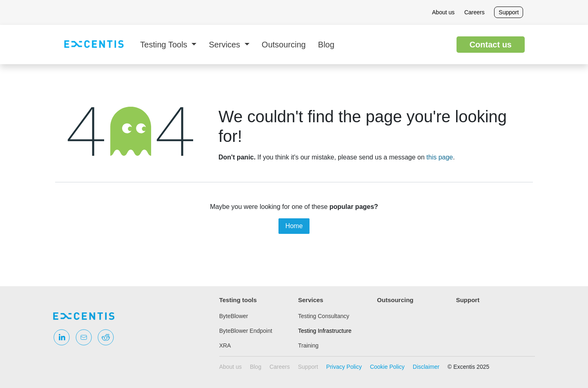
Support (509, 12)
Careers (474, 12)
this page (440, 157)
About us (443, 12)
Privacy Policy (344, 367)
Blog (256, 367)
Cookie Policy (387, 367)
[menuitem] (168, 45)
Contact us (491, 45)
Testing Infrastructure (325, 331)
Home (294, 226)
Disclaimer (426, 367)
